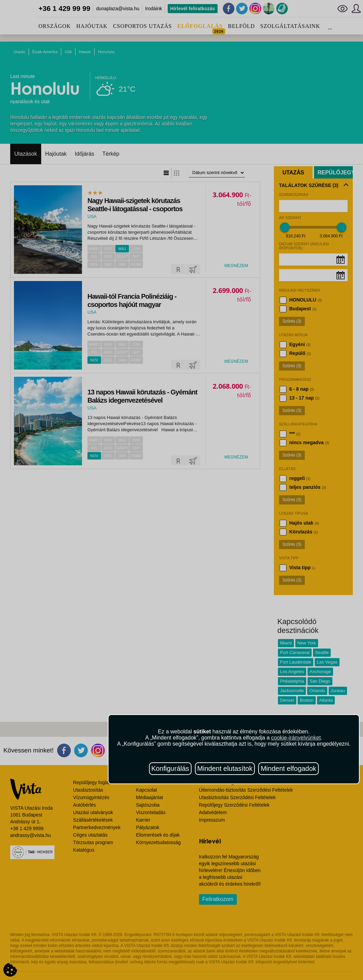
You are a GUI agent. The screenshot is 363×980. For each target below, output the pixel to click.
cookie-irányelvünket (296, 738)
